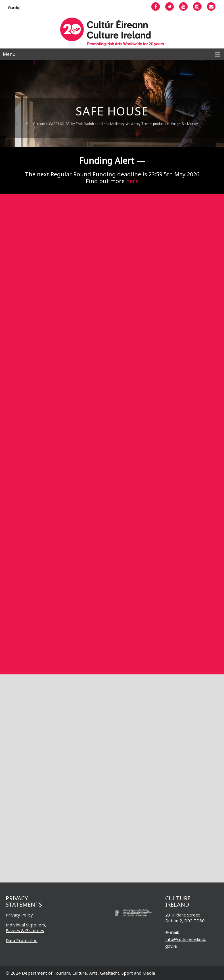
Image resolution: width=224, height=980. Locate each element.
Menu (9, 54)
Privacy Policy (19, 915)
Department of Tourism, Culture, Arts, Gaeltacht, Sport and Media (88, 973)
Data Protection (22, 940)
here (132, 181)
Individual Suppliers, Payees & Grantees (26, 928)
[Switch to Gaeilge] (15, 8)
